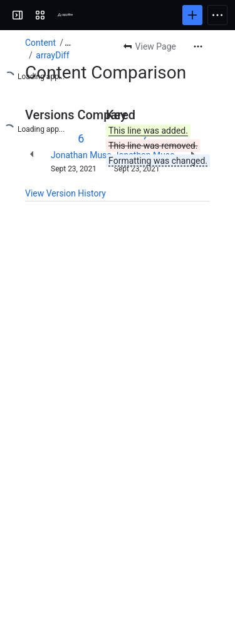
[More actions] (198, 46)
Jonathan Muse (81, 155)
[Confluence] (65, 15)
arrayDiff (52, 55)
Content (40, 43)
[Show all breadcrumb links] (68, 43)
